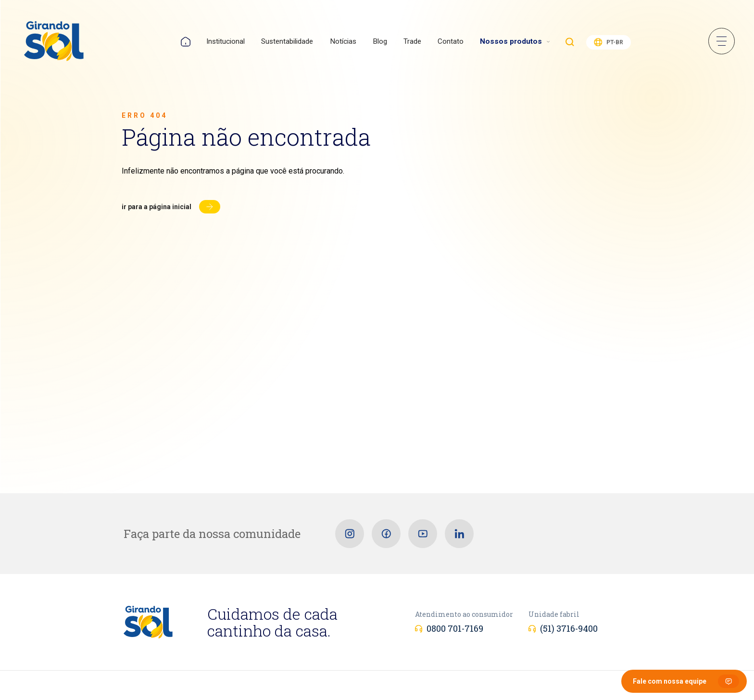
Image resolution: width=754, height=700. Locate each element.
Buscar (570, 42)
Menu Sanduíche (722, 41)
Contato (451, 41)
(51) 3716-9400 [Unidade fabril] (569, 628)
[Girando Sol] (54, 42)
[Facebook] (386, 534)
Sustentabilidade (287, 41)
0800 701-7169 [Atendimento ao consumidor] (455, 628)
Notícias (343, 41)
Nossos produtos (511, 41)
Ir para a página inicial (157, 207)
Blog (380, 41)
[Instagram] (350, 534)
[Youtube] (423, 534)
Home (186, 42)
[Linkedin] (459, 534)
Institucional (226, 41)
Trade (412, 41)
